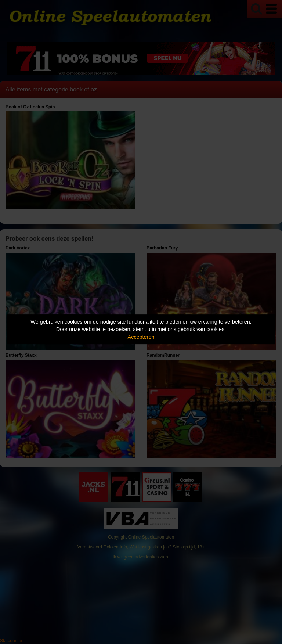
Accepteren (141, 337)
